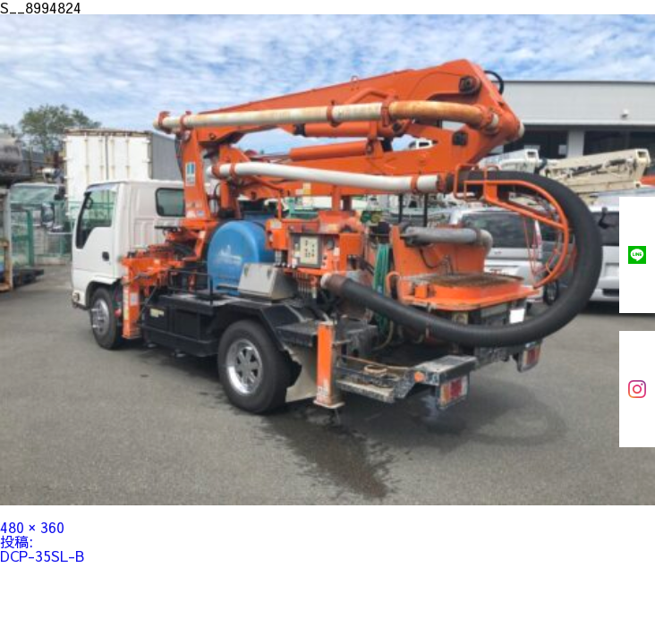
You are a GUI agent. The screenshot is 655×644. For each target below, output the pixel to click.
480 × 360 (32, 527)
